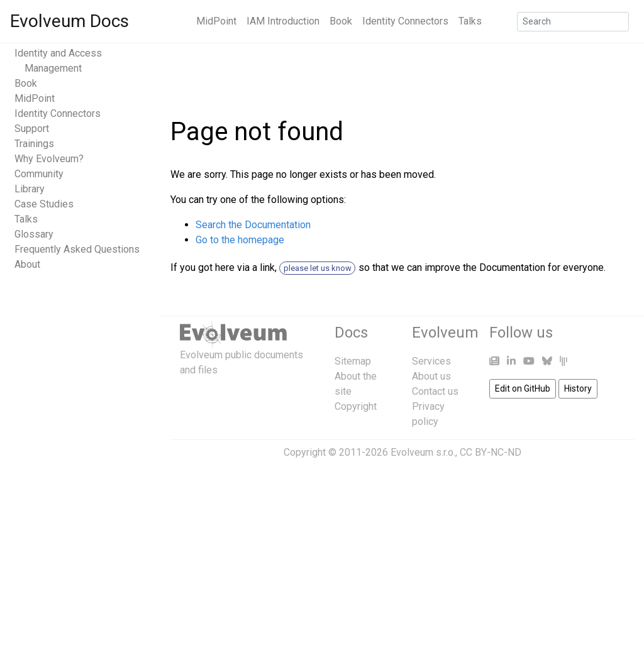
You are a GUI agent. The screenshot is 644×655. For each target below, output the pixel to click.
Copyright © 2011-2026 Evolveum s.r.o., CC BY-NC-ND (402, 452)
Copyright (356, 406)
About (27, 264)
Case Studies (44, 204)
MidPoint (216, 21)
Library (30, 189)
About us (431, 376)
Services (431, 361)
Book (341, 21)
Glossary (34, 234)
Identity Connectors (405, 21)
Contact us (435, 391)
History (578, 388)
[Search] (573, 22)
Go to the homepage (240, 240)
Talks (470, 21)
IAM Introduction (283, 21)
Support (32, 129)
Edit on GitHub (523, 388)
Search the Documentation (253, 225)
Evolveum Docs (69, 21)
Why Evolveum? (49, 159)
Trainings (34, 144)
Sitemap (353, 361)
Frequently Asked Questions (77, 249)
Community (39, 174)
